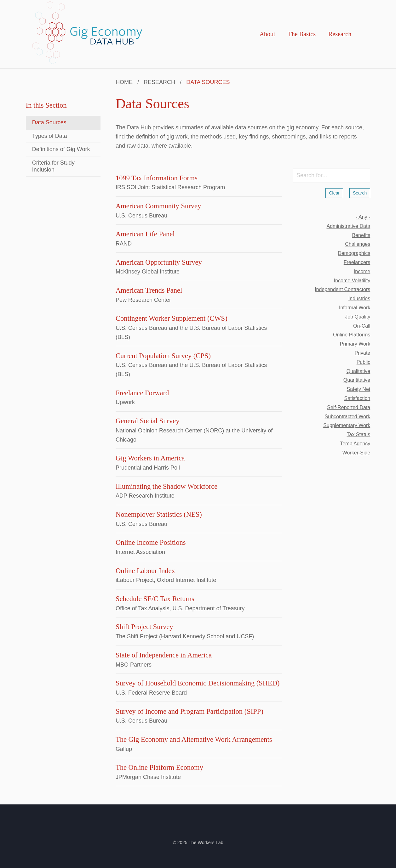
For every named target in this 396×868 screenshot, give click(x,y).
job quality (358, 317)
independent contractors (342, 289)
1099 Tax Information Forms (157, 178)
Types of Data (50, 136)
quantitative (357, 380)
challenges (358, 244)
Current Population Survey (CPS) (163, 356)
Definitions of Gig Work (61, 149)
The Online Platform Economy (159, 767)
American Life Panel (145, 234)
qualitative (359, 371)
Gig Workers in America (150, 458)
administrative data (349, 226)
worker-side (356, 453)
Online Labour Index (145, 571)
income (362, 271)
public (364, 362)
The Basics (302, 34)
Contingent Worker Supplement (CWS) (172, 318)
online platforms (352, 335)
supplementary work (347, 425)
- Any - (363, 217)
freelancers (357, 262)
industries (359, 299)
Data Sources (49, 122)
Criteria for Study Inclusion (53, 166)
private (362, 353)
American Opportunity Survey (159, 262)
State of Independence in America (164, 655)
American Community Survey (158, 206)
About (267, 34)
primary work (355, 344)
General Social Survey (147, 421)
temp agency (355, 444)
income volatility (352, 281)
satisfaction (357, 398)
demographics (354, 253)
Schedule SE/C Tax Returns (155, 599)
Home (124, 82)
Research (340, 34)
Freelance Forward (142, 393)
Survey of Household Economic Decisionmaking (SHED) (198, 683)
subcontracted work (348, 417)
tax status (359, 434)
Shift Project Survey (144, 627)
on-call (362, 326)
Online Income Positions (151, 542)
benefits (361, 235)
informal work (355, 308)
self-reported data (349, 407)
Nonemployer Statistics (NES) (159, 514)
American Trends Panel (149, 290)
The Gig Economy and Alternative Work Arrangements (194, 739)
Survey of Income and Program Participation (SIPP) (189, 711)
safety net (359, 389)
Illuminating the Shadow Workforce (166, 486)
